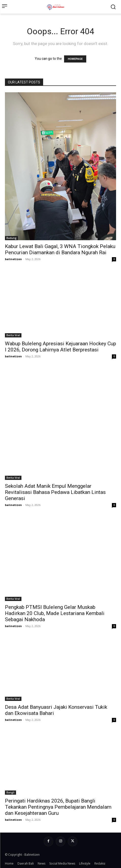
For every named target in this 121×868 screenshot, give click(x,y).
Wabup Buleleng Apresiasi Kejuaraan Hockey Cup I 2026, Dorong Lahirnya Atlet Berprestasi (60, 347)
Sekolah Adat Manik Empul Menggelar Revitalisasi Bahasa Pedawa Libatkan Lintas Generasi (55, 492)
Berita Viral (13, 335)
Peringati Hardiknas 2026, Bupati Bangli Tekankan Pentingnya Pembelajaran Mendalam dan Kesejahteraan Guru (58, 807)
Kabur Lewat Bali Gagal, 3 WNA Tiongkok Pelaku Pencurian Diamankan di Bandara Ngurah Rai (60, 249)
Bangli (10, 792)
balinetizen (13, 259)
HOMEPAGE (75, 59)
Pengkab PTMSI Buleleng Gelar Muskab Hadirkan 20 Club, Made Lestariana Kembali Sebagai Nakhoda (55, 613)
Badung (11, 238)
